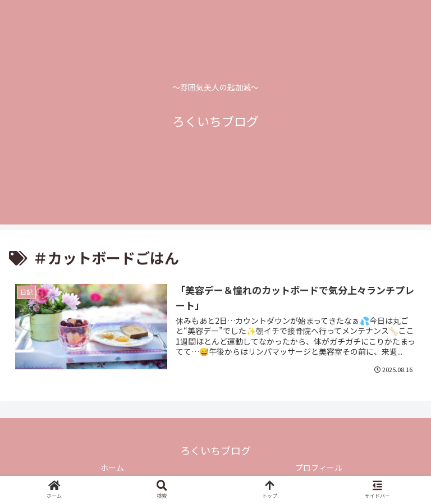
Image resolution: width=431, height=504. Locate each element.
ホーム (112, 468)
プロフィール (319, 468)
